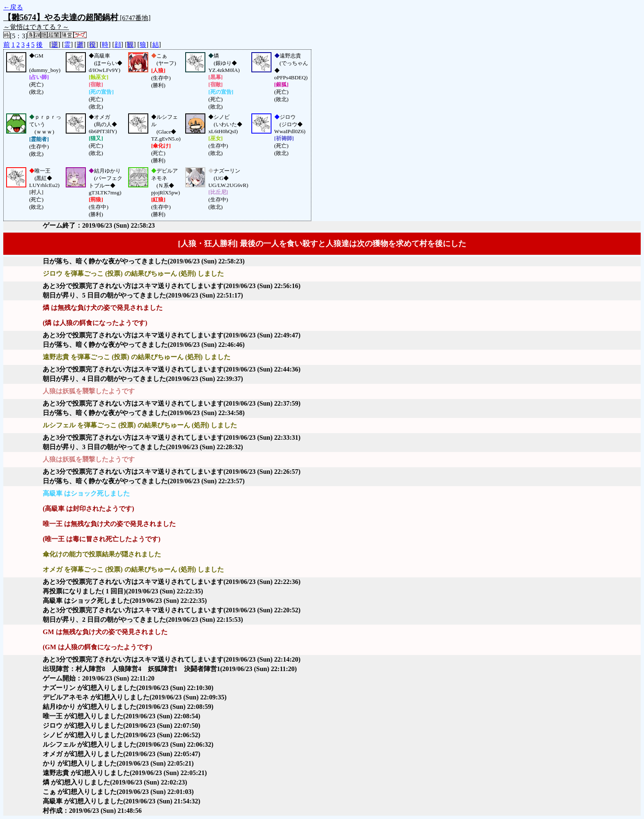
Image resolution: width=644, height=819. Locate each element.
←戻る (13, 7)
